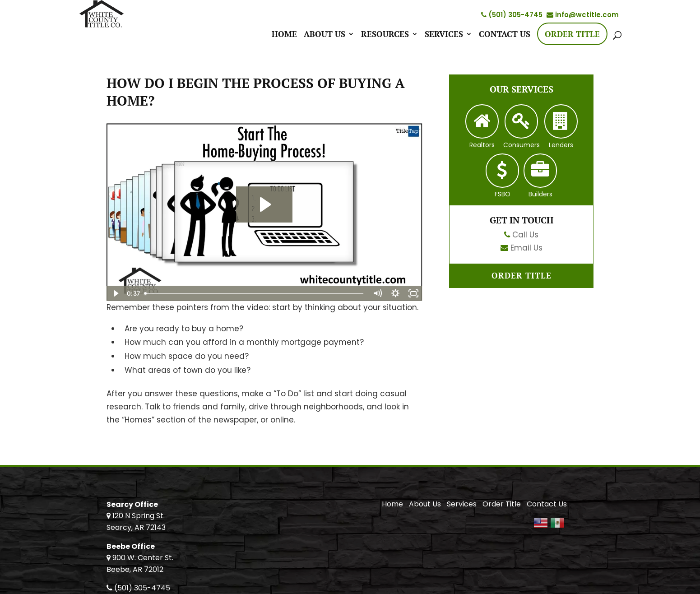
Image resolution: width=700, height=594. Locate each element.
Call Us (525, 235)
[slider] (255, 293)
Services (444, 35)
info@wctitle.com (583, 15)
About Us (325, 35)
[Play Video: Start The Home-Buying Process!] (264, 204)
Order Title (572, 34)
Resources (385, 35)
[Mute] (377, 293)
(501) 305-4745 (512, 15)
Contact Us (505, 35)
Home (284, 35)
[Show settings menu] (395, 293)
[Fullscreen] (413, 293)
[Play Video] (116, 293)
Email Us (526, 248)
